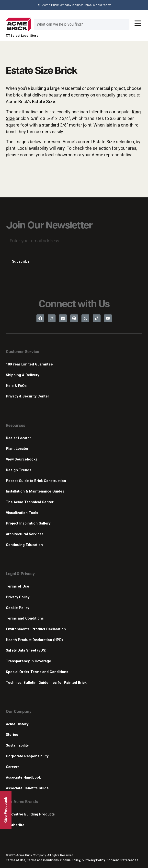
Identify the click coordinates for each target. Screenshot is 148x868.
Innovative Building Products (30, 814)
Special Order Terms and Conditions (37, 672)
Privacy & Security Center (28, 396)
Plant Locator (17, 449)
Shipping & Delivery (23, 375)
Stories (12, 735)
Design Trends (19, 470)
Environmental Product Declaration (36, 629)
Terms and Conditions (25, 618)
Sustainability (17, 745)
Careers (13, 767)
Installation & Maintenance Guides (35, 491)
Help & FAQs (16, 386)
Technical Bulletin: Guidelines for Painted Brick (46, 683)
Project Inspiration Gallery (28, 523)
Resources (16, 426)
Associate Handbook (23, 777)
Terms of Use (17, 586)
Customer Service (23, 352)
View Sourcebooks (22, 459)
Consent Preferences (122, 860)
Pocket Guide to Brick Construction (36, 481)
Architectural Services (25, 534)
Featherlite (15, 825)
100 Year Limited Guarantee (29, 364)
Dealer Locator (18, 438)
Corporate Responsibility (27, 756)
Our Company (19, 712)
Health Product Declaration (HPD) (34, 640)
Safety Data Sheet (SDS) (26, 650)
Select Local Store (22, 36)
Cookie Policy (17, 608)
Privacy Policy (18, 597)
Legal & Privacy (20, 574)
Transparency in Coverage (28, 661)
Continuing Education (24, 545)
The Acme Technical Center (30, 502)
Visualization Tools (22, 513)
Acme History (17, 724)
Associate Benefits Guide (27, 788)
